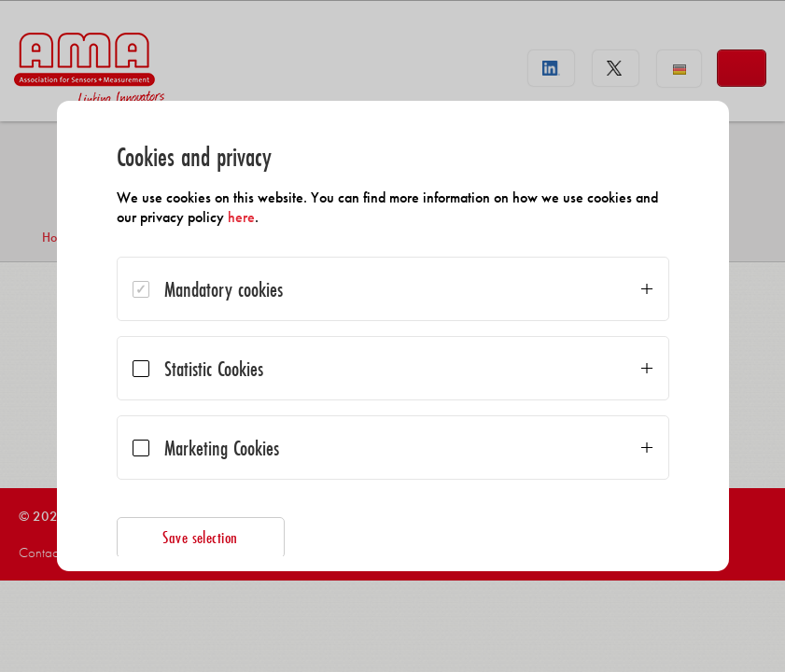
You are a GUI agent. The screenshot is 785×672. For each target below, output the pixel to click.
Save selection (200, 537)
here (241, 217)
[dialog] (393, 336)
